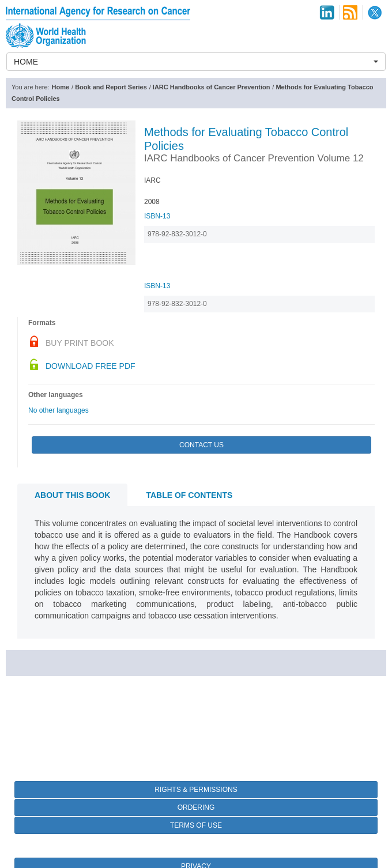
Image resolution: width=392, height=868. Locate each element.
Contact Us (201, 445)
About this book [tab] (72, 495)
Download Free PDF (91, 366)
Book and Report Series (111, 87)
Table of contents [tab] (189, 495)
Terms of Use (196, 825)
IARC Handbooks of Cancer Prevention (212, 87)
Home (61, 87)
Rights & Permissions (196, 790)
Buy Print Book (80, 343)
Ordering (196, 807)
